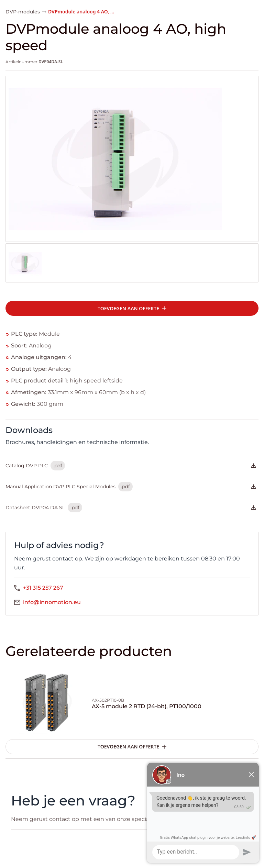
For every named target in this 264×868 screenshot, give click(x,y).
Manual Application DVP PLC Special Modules (131, 487)
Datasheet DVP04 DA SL (131, 508)
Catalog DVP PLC (131, 466)
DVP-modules (23, 12)
